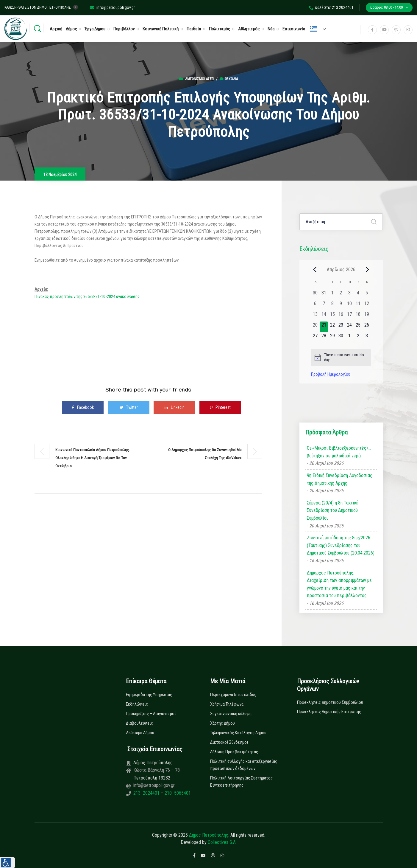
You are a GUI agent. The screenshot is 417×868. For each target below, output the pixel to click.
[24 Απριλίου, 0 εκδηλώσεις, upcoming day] (350, 327)
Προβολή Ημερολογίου (331, 374)
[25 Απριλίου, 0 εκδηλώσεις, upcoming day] (358, 327)
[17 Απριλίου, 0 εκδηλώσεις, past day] (350, 316)
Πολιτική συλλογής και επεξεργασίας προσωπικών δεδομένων (244, 765)
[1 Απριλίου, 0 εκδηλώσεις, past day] (332, 295)
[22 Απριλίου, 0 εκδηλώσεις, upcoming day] (332, 327)
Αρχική (56, 29)
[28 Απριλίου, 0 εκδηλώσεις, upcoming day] (324, 338)
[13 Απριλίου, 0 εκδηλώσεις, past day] (315, 316)
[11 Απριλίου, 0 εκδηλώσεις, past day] (358, 305)
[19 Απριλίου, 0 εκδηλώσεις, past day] (367, 316)
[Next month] (367, 269)
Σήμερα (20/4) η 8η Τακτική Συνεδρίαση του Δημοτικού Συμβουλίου (333, 510)
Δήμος (71, 29)
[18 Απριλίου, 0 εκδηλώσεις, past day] (358, 316)
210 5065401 (177, 793)
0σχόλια (229, 79)
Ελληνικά (314, 29)
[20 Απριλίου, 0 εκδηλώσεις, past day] (315, 327)
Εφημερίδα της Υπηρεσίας (149, 695)
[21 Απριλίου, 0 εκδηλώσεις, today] (324, 327)
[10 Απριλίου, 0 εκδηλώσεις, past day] (350, 305)
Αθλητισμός (249, 29)
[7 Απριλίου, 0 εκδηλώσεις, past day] (324, 305)
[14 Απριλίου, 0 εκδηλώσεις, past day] (324, 316)
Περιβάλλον (124, 29)
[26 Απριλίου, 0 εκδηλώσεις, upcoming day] (367, 327)
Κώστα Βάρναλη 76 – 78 (157, 770)
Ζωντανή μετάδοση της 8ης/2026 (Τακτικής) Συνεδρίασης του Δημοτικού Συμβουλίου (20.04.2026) (341, 545)
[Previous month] (315, 269)
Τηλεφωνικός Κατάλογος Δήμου (238, 733)
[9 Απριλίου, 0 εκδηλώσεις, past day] (341, 305)
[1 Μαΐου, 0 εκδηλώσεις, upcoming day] (350, 338)
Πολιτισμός (220, 29)
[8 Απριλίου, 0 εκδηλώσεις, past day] (332, 305)
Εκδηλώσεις (137, 704)
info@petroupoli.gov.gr (113, 7)
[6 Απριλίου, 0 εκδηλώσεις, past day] (315, 305)
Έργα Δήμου (95, 29)
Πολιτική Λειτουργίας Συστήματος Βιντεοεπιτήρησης (241, 782)
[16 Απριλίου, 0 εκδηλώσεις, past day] (341, 316)
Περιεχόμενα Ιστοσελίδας (233, 695)
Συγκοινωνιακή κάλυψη (231, 714)
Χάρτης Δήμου (222, 723)
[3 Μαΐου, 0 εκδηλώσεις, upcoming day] (367, 338)
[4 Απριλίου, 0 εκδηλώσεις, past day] (358, 295)
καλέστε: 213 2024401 (331, 7)
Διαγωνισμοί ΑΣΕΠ (199, 79)
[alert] (341, 357)
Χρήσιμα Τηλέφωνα (227, 704)
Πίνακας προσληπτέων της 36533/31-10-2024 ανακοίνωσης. (88, 296)
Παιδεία (194, 29)
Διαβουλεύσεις (139, 723)
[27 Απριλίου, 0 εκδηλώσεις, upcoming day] (315, 338)
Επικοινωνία (294, 29)
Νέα (271, 29)
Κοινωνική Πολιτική (161, 29)
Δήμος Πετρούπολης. (209, 835)
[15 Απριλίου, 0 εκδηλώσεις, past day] (332, 316)
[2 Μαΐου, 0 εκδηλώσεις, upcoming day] (358, 338)
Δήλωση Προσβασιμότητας (234, 752)
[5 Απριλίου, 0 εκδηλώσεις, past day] (367, 295)
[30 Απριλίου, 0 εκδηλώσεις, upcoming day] (341, 338)
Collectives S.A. (222, 842)
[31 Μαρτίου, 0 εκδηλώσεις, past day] (324, 295)
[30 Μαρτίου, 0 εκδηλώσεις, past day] (315, 295)
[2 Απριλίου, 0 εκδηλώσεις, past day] (341, 295)
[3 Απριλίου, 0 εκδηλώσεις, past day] (350, 295)
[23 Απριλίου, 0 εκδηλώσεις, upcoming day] (341, 327)
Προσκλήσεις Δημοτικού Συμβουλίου (330, 702)
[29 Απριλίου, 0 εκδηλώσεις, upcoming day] (332, 338)
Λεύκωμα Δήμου (140, 733)
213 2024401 (147, 793)
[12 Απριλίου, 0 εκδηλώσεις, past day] (367, 305)
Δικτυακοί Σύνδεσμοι (229, 742)
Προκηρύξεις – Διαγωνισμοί (151, 714)
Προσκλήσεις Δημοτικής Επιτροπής (329, 712)
